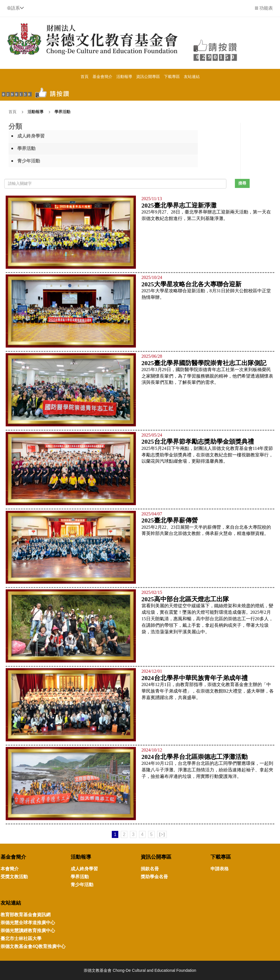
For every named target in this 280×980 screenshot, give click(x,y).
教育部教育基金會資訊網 (26, 915)
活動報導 (124, 77)
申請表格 (220, 869)
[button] (15, 8)
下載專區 (172, 77)
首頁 (85, 77)
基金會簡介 (102, 77)
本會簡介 (10, 869)
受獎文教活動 (14, 877)
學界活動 (62, 112)
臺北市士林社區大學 (21, 938)
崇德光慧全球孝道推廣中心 (28, 923)
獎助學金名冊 (154, 877)
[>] (162, 834)
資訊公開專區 (148, 77)
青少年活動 (29, 161)
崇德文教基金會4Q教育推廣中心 (33, 946)
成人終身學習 (31, 136)
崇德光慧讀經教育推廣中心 (28, 931)
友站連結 (192, 77)
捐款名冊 (150, 869)
